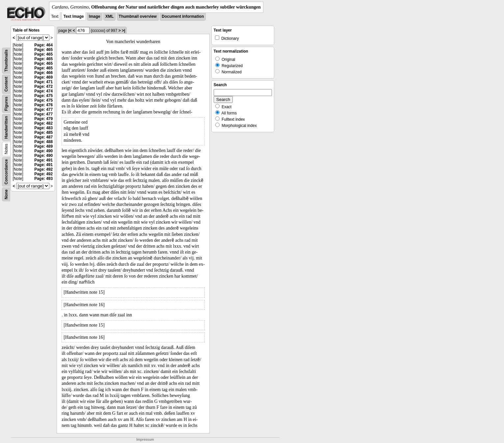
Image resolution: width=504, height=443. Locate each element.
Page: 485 (43, 133)
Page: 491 (43, 160)
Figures (6, 104)
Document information (183, 16)
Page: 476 (43, 105)
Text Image (74, 16)
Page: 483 (43, 128)
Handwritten (6, 127)
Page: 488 (43, 142)
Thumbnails (6, 61)
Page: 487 (43, 137)
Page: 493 (43, 179)
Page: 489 (43, 146)
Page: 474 (43, 91)
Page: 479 (43, 119)
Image (95, 16)
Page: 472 (43, 86)
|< (70, 31)
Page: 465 (43, 50)
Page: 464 (43, 45)
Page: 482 (43, 123)
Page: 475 (43, 96)
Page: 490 (43, 151)
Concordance (6, 172)
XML (109, 16)
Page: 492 (43, 169)
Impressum (145, 440)
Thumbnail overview (138, 16)
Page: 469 (43, 77)
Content (6, 84)
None (6, 194)
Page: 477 (43, 110)
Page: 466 (43, 73)
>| (123, 31)
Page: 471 (43, 82)
